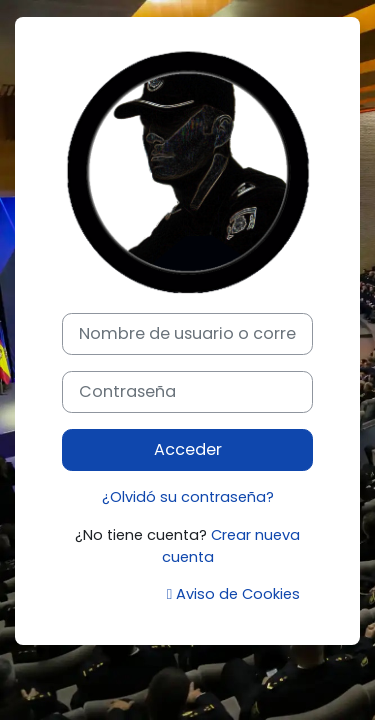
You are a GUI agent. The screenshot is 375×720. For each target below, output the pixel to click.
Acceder (188, 449)
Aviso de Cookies (233, 594)
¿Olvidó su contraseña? (188, 497)
